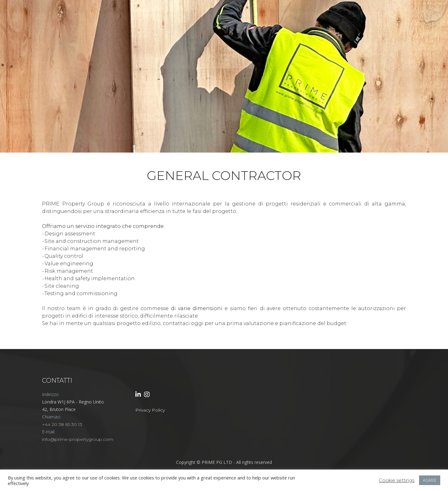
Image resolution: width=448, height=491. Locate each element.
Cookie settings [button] (397, 480)
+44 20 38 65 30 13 (62, 424)
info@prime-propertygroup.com (78, 439)
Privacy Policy (150, 410)
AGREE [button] (430, 480)
